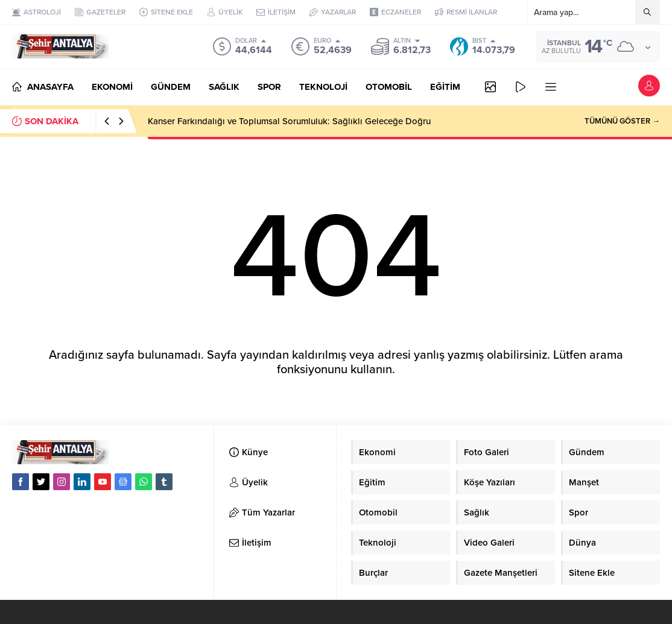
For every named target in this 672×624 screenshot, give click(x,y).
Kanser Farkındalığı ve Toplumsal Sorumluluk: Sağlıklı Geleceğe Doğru (289, 121)
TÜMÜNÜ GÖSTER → (622, 121)
